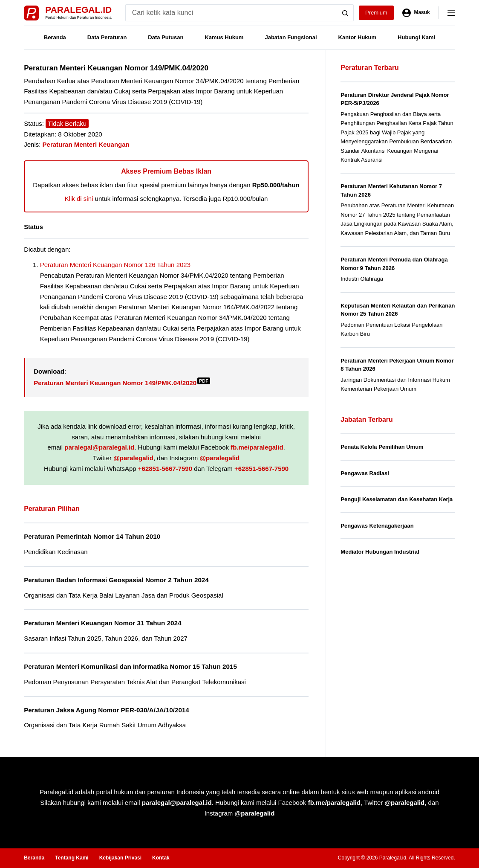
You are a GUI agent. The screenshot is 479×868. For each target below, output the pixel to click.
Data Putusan (166, 37)
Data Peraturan (107, 37)
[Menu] (451, 13)
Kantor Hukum (358, 37)
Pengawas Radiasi (365, 473)
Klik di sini (79, 199)
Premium (376, 13)
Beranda (55, 37)
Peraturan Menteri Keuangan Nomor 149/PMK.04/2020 (122, 383)
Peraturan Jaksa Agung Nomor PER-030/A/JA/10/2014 (107, 710)
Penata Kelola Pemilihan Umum (382, 447)
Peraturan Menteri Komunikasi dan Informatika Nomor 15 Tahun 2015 (130, 666)
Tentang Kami (72, 858)
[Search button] (345, 13)
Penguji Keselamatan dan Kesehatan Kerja (397, 499)
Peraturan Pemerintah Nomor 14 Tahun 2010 (92, 536)
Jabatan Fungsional (291, 37)
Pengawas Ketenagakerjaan (377, 526)
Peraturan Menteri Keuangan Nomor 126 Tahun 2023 (115, 265)
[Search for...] (231, 13)
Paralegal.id (78, 10)
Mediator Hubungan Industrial (380, 552)
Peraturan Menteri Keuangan (86, 144)
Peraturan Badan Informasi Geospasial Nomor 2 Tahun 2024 (116, 580)
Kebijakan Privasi (120, 858)
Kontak (161, 858)
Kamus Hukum (224, 37)
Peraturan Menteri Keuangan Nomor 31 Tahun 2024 (102, 623)
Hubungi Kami (416, 37)
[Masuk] (416, 13)
